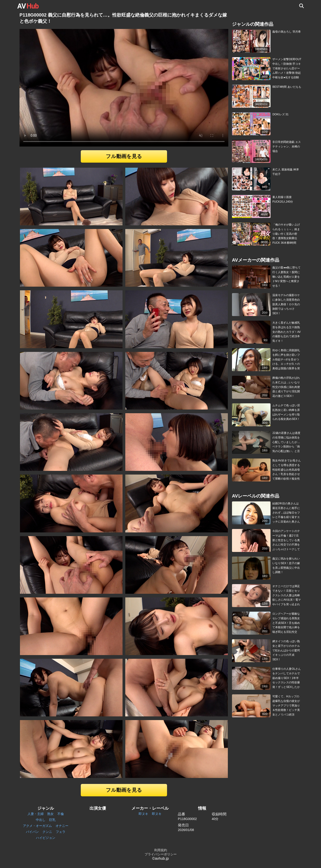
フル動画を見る (124, 156)
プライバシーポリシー (161, 854)
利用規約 (161, 850)
